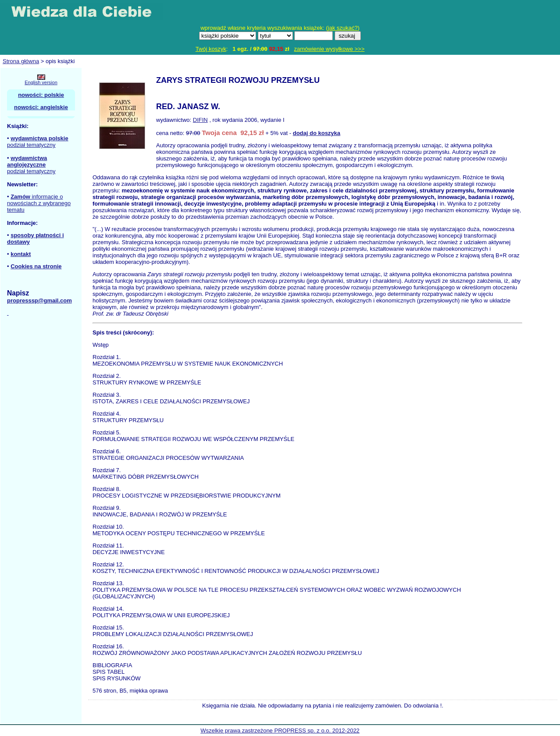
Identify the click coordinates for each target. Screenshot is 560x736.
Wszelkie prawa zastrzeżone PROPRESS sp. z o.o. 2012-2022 (280, 731)
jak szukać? (343, 28)
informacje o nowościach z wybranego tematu (39, 203)
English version (41, 82)
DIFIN (200, 120)
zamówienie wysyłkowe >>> (330, 49)
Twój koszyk (211, 49)
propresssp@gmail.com (39, 300)
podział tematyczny (31, 145)
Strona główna (21, 61)
